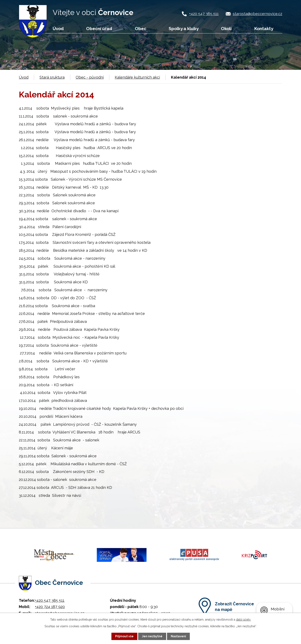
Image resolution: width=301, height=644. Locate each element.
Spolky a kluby (184, 29)
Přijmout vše (124, 636)
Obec (141, 29)
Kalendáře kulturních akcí (137, 77)
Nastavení (178, 636)
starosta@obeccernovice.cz (258, 14)
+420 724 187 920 (50, 606)
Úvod (58, 29)
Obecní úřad (99, 29)
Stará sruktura (52, 77)
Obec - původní (90, 77)
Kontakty (264, 29)
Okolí (226, 29)
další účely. (244, 620)
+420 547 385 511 (204, 14)
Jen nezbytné (152, 636)
